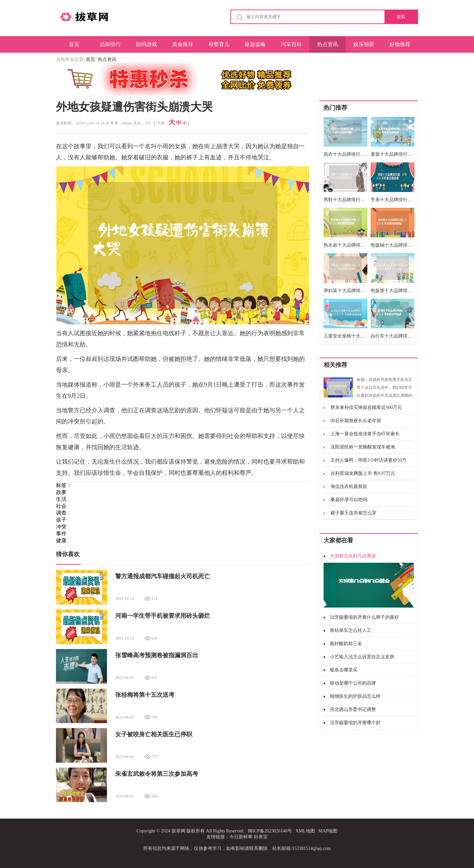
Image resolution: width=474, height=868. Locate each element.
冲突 (61, 527)
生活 (61, 499)
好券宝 (261, 837)
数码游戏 (146, 44)
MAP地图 (328, 831)
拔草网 (178, 831)
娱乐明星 (364, 44)
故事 (61, 492)
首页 (74, 44)
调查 (61, 513)
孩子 (61, 520)
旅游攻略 (255, 44)
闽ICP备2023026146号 (270, 831)
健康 (61, 541)
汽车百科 (291, 44)
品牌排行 (110, 44)
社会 (61, 506)
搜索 (401, 17)
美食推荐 (183, 44)
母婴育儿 (219, 44)
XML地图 (305, 831)
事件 (61, 534)
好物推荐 (400, 44)
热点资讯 (328, 44)
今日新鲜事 (241, 837)
